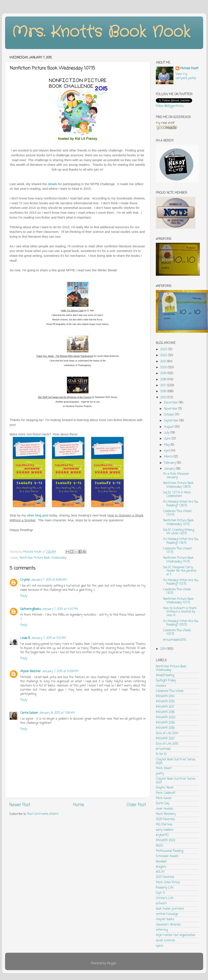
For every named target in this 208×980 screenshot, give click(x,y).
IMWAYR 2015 (165, 702)
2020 (164, 368)
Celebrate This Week (170, 691)
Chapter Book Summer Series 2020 (176, 761)
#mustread (163, 749)
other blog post (38, 515)
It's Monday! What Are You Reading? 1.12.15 (181, 582)
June (168, 439)
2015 (164, 398)
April (167, 451)
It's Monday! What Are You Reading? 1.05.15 (181, 623)
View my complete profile (186, 76)
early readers (165, 830)
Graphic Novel (165, 788)
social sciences (165, 941)
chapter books (165, 919)
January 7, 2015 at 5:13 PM (49, 638)
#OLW (160, 872)
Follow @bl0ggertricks (170, 106)
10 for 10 (161, 754)
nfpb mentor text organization (176, 935)
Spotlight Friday (166, 681)
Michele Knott (189, 69)
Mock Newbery (166, 814)
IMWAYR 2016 (165, 712)
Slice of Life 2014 (167, 733)
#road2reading (165, 675)
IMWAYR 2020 (166, 718)
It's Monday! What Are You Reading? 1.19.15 (181, 541)
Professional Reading (169, 851)
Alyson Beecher (30, 671)
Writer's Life (165, 898)
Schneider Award (167, 856)
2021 (164, 362)
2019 (164, 373)
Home (78, 805)
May (167, 445)
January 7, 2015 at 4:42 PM (60, 609)
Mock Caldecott (166, 793)
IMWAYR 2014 (165, 696)
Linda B (25, 638)
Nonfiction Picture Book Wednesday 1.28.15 (178, 485)
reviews (161, 686)
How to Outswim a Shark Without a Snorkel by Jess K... (180, 612)
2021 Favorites (165, 877)
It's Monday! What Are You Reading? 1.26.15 (181, 504)
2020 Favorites (165, 819)
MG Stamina (164, 825)
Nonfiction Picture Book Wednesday (43, 558)
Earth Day (163, 804)
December (171, 403)
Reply (24, 596)
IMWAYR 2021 (165, 739)
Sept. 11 (160, 893)
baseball (161, 862)
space (159, 946)
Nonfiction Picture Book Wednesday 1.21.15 (178, 522)
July (167, 433)
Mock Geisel (164, 798)
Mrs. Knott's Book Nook (101, 32)
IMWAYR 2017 (165, 707)
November (171, 409)
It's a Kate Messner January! (176, 476)
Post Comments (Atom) (43, 814)
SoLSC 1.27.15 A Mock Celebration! (177, 494)
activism (161, 904)
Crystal (25, 580)
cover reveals (164, 809)
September (172, 421)
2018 (164, 380)
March (169, 457)
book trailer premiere (170, 909)
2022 (164, 355)
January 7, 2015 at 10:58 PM (60, 671)
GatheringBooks (31, 609)
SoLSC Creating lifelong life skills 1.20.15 (179, 532)
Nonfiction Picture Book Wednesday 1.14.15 (178, 560)
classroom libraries (168, 925)
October (169, 415)
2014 (164, 649)
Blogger (112, 963)
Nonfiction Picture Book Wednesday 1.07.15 (178, 601)
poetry (160, 774)
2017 (164, 386)
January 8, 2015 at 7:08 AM (57, 713)
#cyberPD (162, 835)
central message (167, 914)
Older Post (136, 805)
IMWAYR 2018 (165, 728)
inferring (162, 930)
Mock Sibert (164, 768)
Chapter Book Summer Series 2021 (176, 781)
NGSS (159, 846)
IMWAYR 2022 (166, 840)
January (170, 469)
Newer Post (20, 805)
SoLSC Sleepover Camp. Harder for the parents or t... (180, 571)
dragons (161, 867)
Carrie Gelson (29, 713)
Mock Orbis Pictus (168, 882)
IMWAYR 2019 (165, 723)
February (170, 463)
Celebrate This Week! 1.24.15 (177, 513)
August (169, 427)
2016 (164, 391)
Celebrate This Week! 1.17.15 (177, 550)
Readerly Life (165, 888)
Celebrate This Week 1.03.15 (177, 632)
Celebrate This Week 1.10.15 (177, 591)
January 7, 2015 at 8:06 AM (49, 580)
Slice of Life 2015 (167, 744)
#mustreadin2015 (175, 640)
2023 (164, 349)
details (52, 184)
